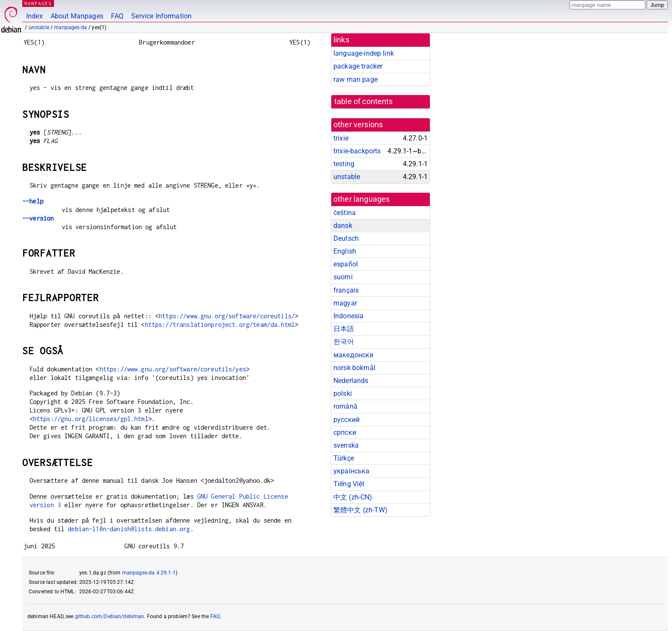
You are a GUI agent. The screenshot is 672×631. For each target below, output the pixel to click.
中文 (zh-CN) (353, 497)
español (346, 264)
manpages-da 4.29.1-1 (149, 573)
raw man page (355, 79)
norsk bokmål (354, 368)
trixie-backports (357, 151)
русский (346, 420)
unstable (39, 27)
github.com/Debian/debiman (110, 616)
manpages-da (70, 27)
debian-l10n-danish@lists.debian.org (129, 529)
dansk (343, 226)
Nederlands (351, 381)
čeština (345, 213)
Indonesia (348, 316)
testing (344, 164)
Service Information (161, 16)
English (345, 251)
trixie (341, 138)
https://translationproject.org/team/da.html (220, 324)
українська (352, 471)
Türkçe (344, 458)
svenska (346, 445)
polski (343, 393)
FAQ (117, 16)
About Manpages (77, 16)
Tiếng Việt (349, 484)
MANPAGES (38, 3)
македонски (354, 355)
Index (34, 16)
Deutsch (346, 238)
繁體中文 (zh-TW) (360, 510)
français (346, 290)
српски (345, 432)
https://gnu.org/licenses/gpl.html (91, 419)
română (345, 406)
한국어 (344, 342)
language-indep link (364, 53)
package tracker (358, 66)
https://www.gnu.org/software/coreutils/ (227, 316)
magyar (345, 303)
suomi (343, 277)
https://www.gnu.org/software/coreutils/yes (173, 369)
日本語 (344, 329)
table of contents (364, 102)
